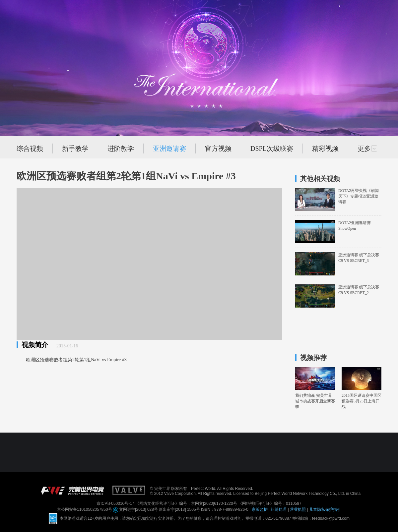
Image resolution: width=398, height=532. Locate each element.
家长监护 (260, 509)
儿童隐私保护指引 (325, 509)
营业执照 (298, 509)
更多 (367, 148)
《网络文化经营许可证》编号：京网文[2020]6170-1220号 (187, 503)
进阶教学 (121, 148)
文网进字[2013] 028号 (136, 509)
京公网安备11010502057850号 (85, 509)
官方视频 (218, 148)
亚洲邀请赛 (169, 148)
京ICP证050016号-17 (116, 503)
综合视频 (30, 148)
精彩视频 (325, 148)
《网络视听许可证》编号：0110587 (270, 503)
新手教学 (75, 148)
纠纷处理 (279, 509)
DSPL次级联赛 (272, 148)
